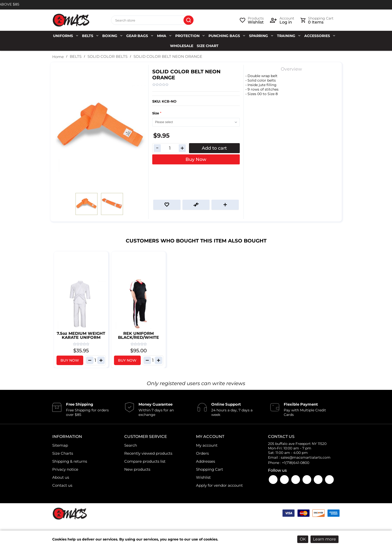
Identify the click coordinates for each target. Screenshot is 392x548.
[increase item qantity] (101, 360)
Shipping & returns (70, 461)
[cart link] (317, 20)
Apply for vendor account (219, 485)
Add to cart (214, 148)
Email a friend (225, 205)
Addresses (205, 461)
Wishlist (203, 477)
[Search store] (152, 20)
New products (137, 469)
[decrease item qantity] (90, 360)
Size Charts (63, 453)
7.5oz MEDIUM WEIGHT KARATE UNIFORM (81, 335)
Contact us (62, 485)
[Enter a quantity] (170, 148)
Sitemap (60, 445)
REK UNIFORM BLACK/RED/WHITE (138, 335)
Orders (202, 453)
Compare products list (145, 461)
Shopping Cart (209, 469)
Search (188, 20)
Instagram (296, 480)
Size (156, 113)
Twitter (307, 480)
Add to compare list (196, 205)
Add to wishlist (167, 205)
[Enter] (95, 360)
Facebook (273, 480)
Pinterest (329, 480)
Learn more (324, 539)
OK (303, 539)
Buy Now (196, 159)
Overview (291, 69)
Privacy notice (65, 469)
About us (61, 477)
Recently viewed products (148, 453)
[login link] (282, 20)
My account (207, 445)
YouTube (284, 480)
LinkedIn (318, 480)
